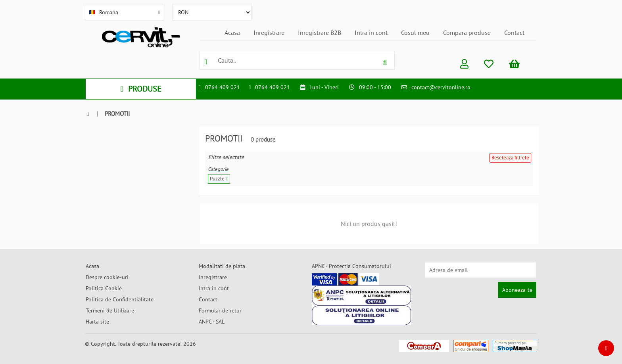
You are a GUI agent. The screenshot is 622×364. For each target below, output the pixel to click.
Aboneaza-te (517, 290)
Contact (514, 33)
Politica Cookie (104, 288)
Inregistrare (269, 33)
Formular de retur (220, 310)
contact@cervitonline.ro (441, 87)
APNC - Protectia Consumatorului (351, 266)
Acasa (232, 33)
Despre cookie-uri (107, 277)
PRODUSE (141, 89)
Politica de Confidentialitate (120, 299)
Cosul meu (415, 33)
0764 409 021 (223, 87)
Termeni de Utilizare (110, 310)
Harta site (97, 322)
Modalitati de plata (222, 266)
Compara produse (467, 33)
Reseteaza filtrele (510, 158)
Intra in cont (371, 33)
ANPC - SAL (212, 322)
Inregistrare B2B (320, 33)
